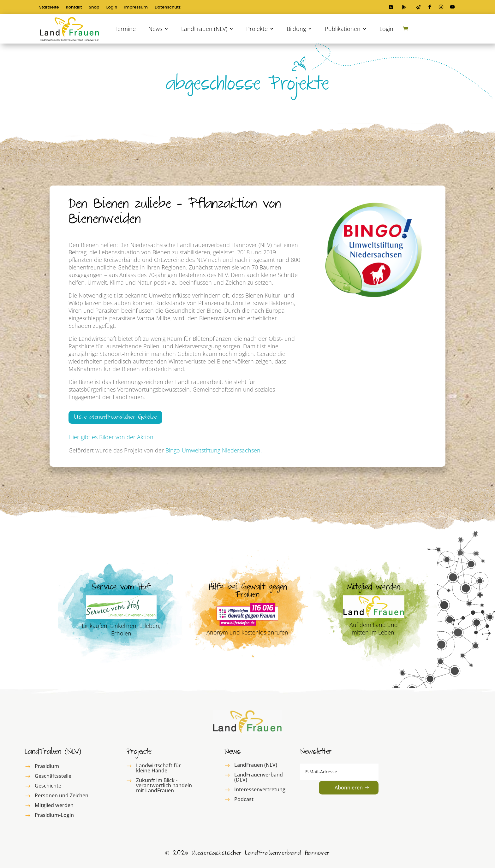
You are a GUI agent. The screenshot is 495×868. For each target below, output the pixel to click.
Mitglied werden (54, 805)
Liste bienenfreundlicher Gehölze (115, 418)
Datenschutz (168, 8)
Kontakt (74, 8)
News (155, 29)
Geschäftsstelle (53, 776)
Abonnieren (349, 788)
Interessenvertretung (260, 789)
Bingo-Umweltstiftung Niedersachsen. (214, 450)
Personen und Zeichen (62, 795)
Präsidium (47, 766)
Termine (125, 29)
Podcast (244, 799)
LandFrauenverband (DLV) (259, 777)
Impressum (136, 8)
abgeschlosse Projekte (247, 86)
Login (112, 8)
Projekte (257, 29)
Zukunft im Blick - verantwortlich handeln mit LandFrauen (164, 785)
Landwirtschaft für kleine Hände (158, 768)
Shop (94, 8)
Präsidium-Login (54, 815)
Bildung (296, 29)
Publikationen (343, 29)
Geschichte (48, 786)
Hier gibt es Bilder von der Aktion (111, 437)
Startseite (49, 8)
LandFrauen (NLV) (204, 29)
